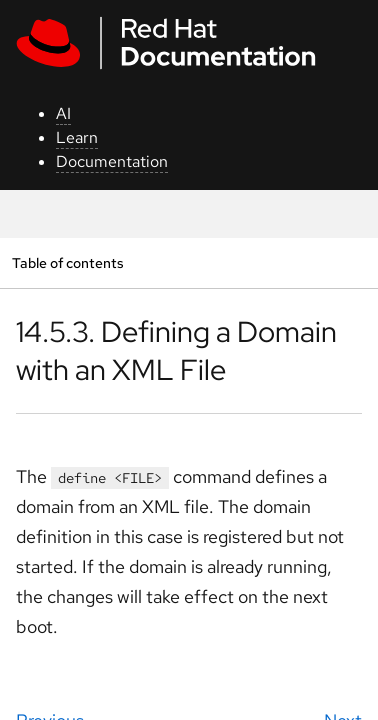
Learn (77, 137)
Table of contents (67, 262)
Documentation (112, 161)
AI (63, 113)
